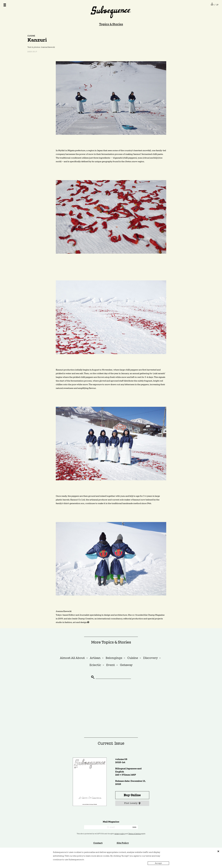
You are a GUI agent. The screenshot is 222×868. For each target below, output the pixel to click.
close (218, 851)
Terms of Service (135, 834)
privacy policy (120, 834)
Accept (158, 863)
